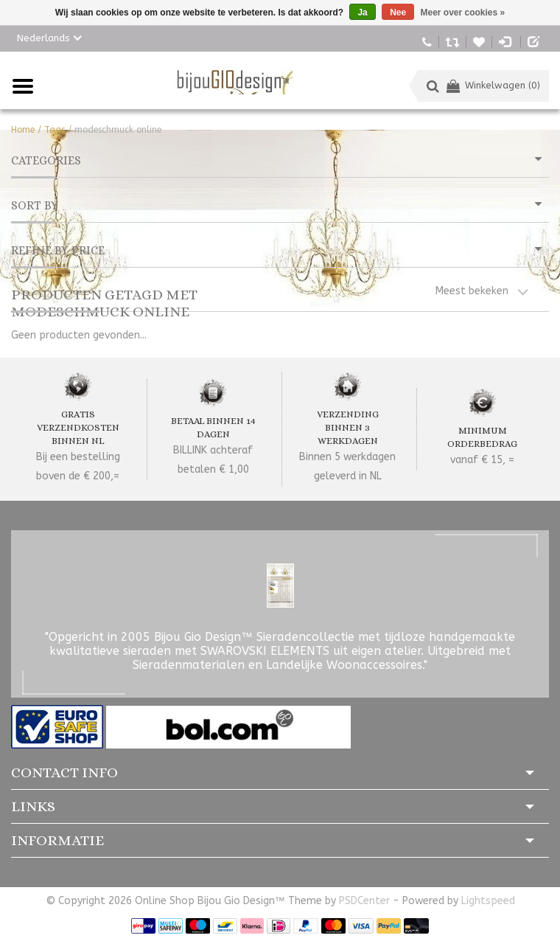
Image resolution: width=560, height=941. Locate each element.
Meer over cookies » (463, 13)
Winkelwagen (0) (493, 85)
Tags (55, 130)
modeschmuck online (118, 130)
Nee (398, 13)
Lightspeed (488, 901)
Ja (362, 13)
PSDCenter (364, 901)
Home (23, 130)
